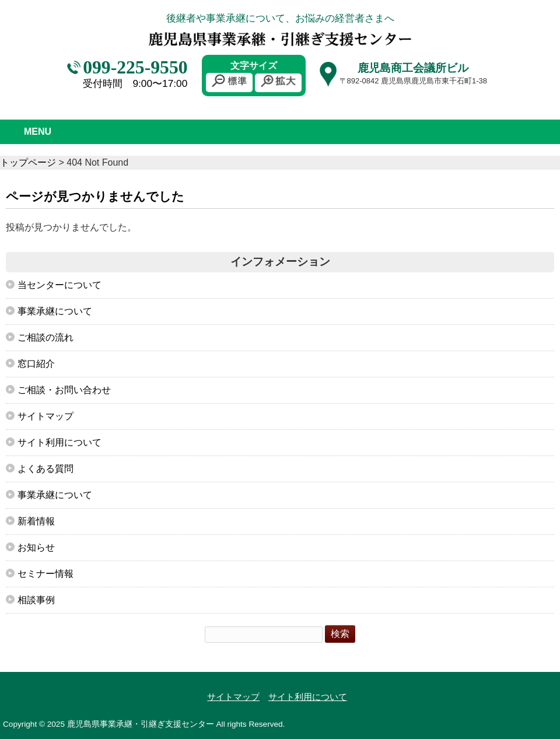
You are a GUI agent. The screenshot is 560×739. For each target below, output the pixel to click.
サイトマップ (45, 416)
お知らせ (36, 547)
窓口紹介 (36, 364)
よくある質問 (45, 469)
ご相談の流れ (45, 337)
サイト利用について (60, 442)
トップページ (28, 162)
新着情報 (36, 521)
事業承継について (55, 311)
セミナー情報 (45, 574)
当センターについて (60, 285)
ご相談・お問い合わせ (64, 390)
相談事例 (36, 600)
